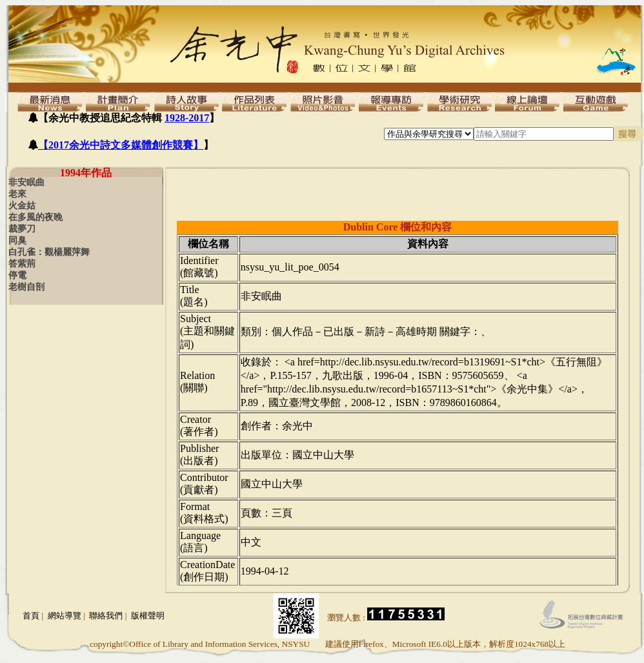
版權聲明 (148, 616)
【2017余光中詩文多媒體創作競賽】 (121, 145)
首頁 (31, 616)
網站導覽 (65, 616)
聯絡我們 (106, 616)
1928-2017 (187, 118)
